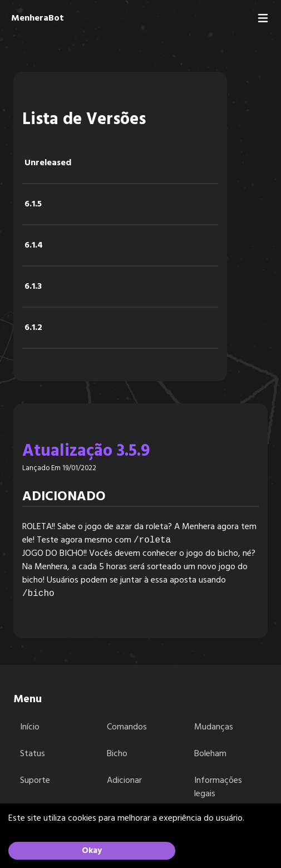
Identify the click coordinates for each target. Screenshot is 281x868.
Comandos (127, 727)
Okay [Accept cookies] (92, 851)
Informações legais (218, 787)
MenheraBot (38, 18)
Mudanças (214, 727)
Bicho (117, 754)
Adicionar (124, 781)
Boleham (210, 754)
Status (33, 754)
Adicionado (64, 497)
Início (30, 727)
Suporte (35, 781)
